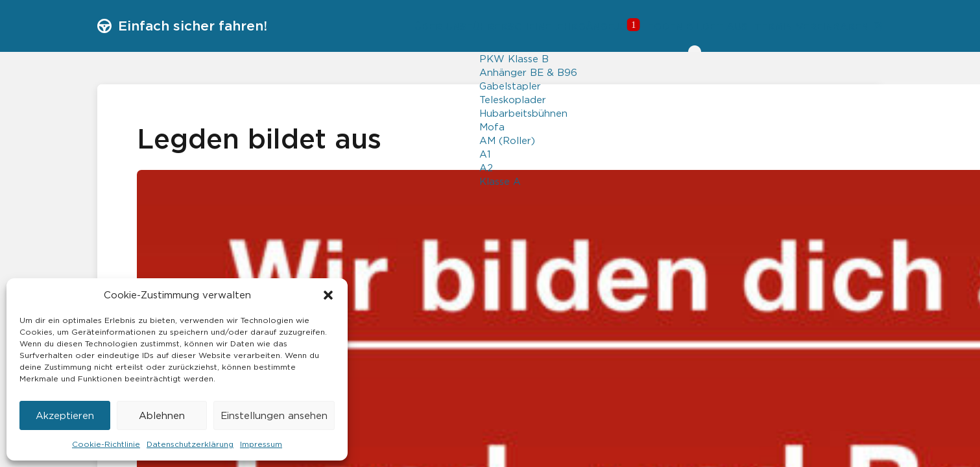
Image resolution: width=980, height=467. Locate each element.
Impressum (261, 444)
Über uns (350, 26)
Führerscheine (431, 26)
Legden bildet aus (669, 26)
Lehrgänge (518, 26)
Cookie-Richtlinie (106, 444)
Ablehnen (162, 415)
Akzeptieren (65, 415)
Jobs (576, 26)
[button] (328, 295)
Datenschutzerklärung (190, 444)
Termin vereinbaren (809, 27)
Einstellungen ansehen (274, 415)
